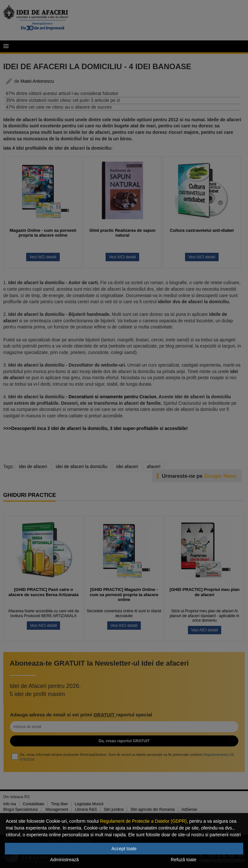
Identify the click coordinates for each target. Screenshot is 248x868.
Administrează (64, 860)
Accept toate (124, 849)
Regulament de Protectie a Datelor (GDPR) (143, 821)
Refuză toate (184, 860)
